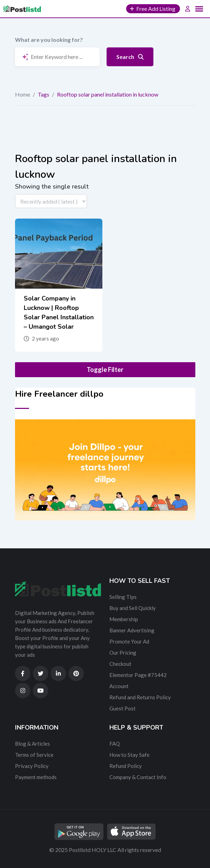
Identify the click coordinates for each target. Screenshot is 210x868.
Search (130, 57)
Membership (124, 619)
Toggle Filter (105, 370)
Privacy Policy (32, 766)
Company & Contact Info (138, 777)
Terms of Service (34, 755)
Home (23, 94)
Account (119, 686)
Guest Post (122, 708)
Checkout (120, 664)
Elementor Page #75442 (138, 675)
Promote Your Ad (129, 641)
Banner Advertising (132, 630)
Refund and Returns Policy (140, 697)
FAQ (115, 744)
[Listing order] (51, 201)
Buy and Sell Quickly (133, 608)
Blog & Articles (32, 744)
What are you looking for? (49, 40)
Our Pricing (123, 653)
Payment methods (36, 777)
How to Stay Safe (129, 755)
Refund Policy (126, 766)
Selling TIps (123, 597)
